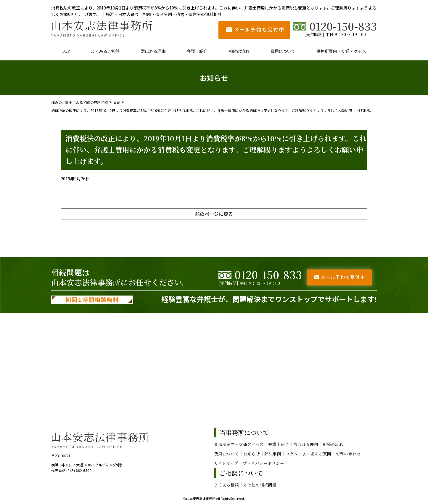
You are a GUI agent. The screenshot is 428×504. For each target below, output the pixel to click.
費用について (283, 51)
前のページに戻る (214, 214)
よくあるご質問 (317, 454)
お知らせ (252, 454)
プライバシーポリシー (263, 463)
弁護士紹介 (197, 51)
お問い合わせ (348, 454)
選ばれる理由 (153, 51)
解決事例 (273, 454)
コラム (292, 454)
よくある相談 (226, 485)
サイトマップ (226, 463)
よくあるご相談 (105, 51)
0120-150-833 (335, 26)
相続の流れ (239, 51)
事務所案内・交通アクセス (341, 51)
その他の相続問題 (260, 485)
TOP (66, 51)
